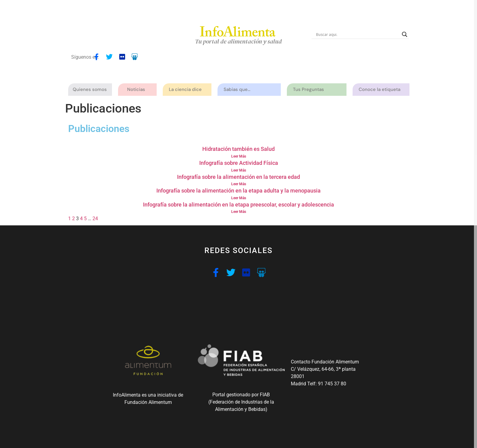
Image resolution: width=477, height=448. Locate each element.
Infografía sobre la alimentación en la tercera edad (238, 177)
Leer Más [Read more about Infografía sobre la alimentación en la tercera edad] (239, 184)
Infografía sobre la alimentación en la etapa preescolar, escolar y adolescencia (238, 205)
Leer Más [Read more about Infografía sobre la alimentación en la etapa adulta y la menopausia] (239, 198)
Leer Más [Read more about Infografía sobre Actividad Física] (239, 170)
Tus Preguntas (310, 90)
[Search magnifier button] (405, 34)
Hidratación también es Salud (238, 149)
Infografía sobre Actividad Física (239, 163)
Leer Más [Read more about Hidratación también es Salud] (239, 156)
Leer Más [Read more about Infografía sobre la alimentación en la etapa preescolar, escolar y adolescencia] (239, 212)
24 (95, 219)
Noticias (136, 89)
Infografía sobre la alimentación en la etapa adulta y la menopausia (238, 191)
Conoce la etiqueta (381, 90)
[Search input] (357, 34)
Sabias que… (238, 90)
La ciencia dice (187, 90)
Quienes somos (91, 90)
